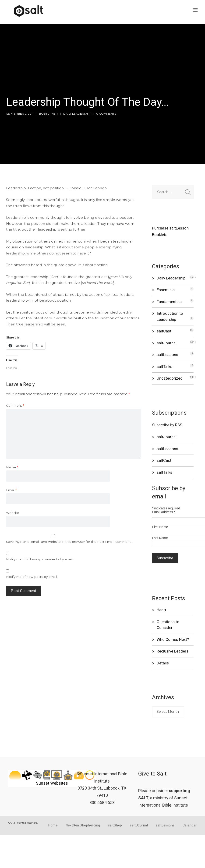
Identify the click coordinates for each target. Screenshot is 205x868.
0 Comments (106, 114)
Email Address (164, 512)
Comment (15, 406)
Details (163, 663)
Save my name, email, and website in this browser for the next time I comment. (69, 542)
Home (53, 825)
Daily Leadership (77, 114)
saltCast (164, 331)
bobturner (48, 114)
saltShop (115, 825)
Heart (161, 610)
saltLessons (167, 355)
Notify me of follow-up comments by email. (40, 559)
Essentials (166, 290)
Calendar (190, 825)
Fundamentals (169, 302)
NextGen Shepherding (83, 825)
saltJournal (167, 343)
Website (13, 513)
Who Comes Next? (173, 639)
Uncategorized (170, 378)
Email (11, 490)
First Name (160, 527)
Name (12, 467)
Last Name (160, 538)
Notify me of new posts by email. (32, 577)
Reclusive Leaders (173, 651)
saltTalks (164, 367)
